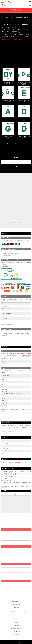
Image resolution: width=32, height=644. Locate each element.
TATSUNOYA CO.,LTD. (16, 601)
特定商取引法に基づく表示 (16, 628)
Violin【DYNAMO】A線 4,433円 (8, 120)
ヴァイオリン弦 (9, 18)
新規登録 (16, 622)
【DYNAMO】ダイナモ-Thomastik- (21, 18)
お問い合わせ (16, 635)
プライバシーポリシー (16, 632)
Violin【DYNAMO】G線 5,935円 (8, 137)
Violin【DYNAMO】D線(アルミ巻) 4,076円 (24, 137)
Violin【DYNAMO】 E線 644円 (24, 101)
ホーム (2, 18)
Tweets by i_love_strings (16, 223)
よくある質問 (16, 625)
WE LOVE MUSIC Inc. (16, 605)
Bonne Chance (16, 608)
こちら (6, 335)
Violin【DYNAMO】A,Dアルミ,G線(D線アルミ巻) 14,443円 (8, 102)
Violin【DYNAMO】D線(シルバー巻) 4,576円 (24, 120)
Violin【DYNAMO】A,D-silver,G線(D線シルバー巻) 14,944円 (24, 83)
